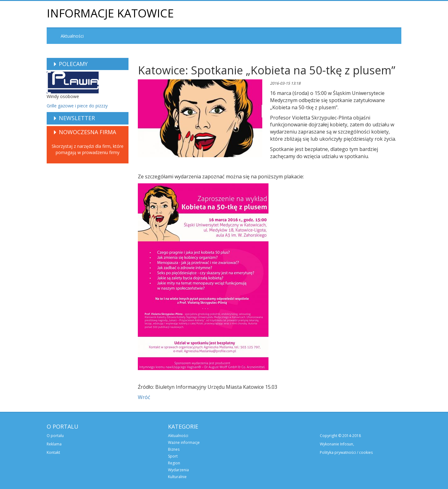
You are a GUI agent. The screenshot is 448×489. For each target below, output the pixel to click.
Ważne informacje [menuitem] (184, 442)
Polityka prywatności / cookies (346, 452)
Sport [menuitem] (173, 456)
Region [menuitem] (174, 463)
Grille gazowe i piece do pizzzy (77, 106)
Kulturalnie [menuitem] (177, 477)
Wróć (144, 397)
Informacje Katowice (110, 13)
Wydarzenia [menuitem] (178, 470)
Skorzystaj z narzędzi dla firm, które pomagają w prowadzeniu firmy (88, 149)
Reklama (54, 444)
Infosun (347, 444)
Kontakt (53, 452)
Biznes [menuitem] (174, 449)
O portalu (55, 436)
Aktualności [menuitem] (72, 36)
